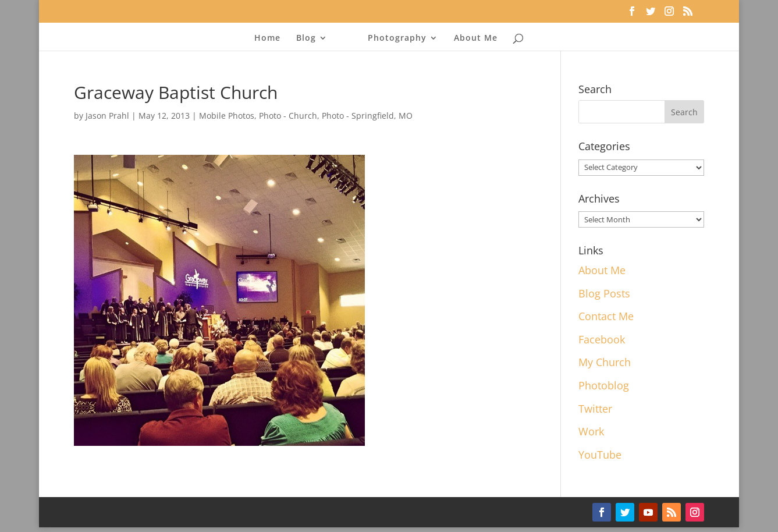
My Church (605, 362)
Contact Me (606, 316)
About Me (476, 38)
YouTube (600, 455)
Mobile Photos (227, 116)
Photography (397, 38)
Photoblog (604, 385)
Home (267, 38)
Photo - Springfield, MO (367, 116)
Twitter (595, 409)
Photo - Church (288, 116)
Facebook (602, 339)
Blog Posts (604, 293)
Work (591, 431)
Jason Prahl (107, 116)
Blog (306, 38)
